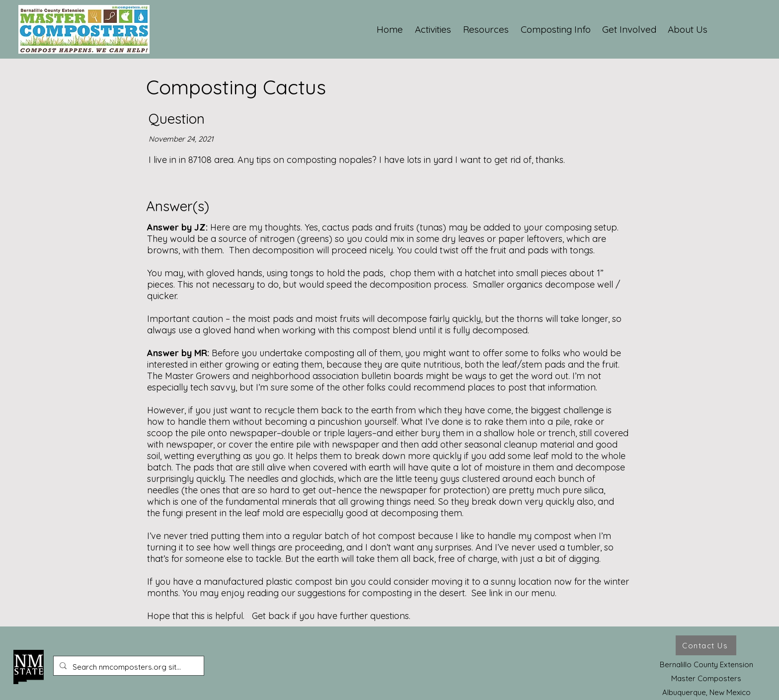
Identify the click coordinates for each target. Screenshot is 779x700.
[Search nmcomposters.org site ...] (128, 667)
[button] (433, 29)
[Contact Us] (706, 645)
